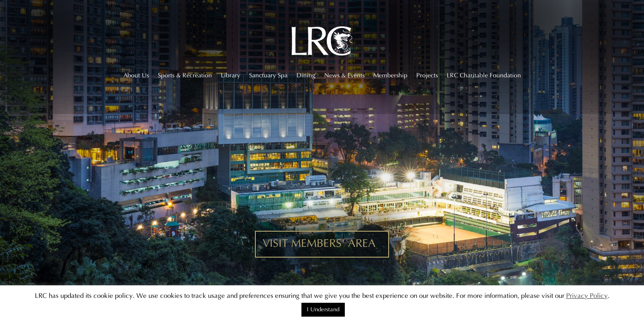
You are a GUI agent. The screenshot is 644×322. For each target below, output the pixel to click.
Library (231, 76)
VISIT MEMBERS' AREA (319, 244)
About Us (136, 76)
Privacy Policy (587, 296)
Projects (427, 76)
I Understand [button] (323, 309)
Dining (306, 76)
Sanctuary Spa (268, 76)
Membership (390, 76)
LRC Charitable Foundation (484, 76)
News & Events (344, 76)
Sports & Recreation (185, 76)
